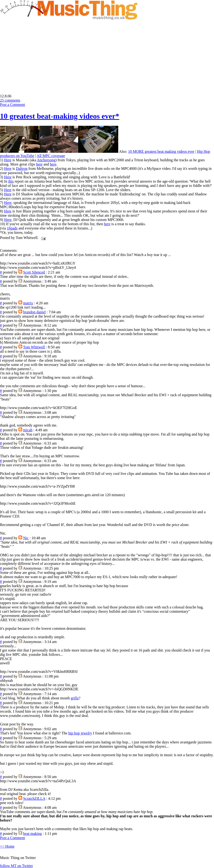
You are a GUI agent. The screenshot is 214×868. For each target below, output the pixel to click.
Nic (26, 538)
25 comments (10, 100)
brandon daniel (35, 312)
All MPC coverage (51, 156)
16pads (12, 228)
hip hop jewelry (80, 733)
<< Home (7, 846)
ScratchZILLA (34, 798)
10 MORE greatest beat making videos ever (161, 151)
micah (28, 430)
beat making (33, 834)
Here (8, 160)
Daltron (22, 169)
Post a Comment (13, 105)
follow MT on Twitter (16, 866)
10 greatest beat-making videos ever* (60, 116)
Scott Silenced (34, 272)
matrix (28, 303)
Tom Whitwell (34, 347)
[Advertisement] (40, 54)
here (39, 164)
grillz (75, 698)
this (11, 181)
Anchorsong (46, 160)
